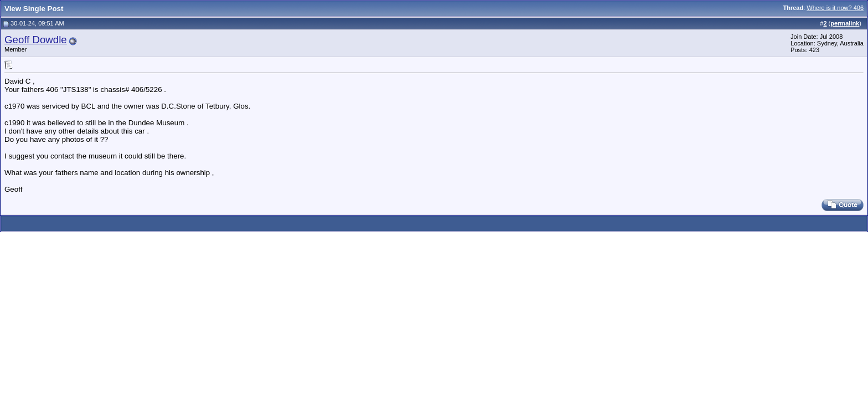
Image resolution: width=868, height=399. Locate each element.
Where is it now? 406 (835, 8)
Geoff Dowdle (36, 40)
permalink (845, 23)
